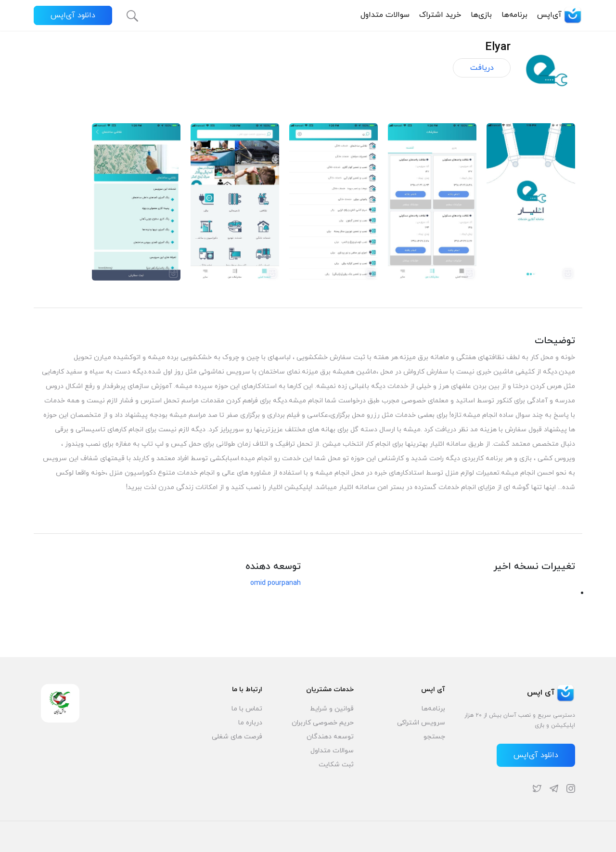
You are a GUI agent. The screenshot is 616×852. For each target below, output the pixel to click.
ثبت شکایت (336, 765)
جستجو (434, 737)
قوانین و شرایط (332, 709)
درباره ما (250, 723)
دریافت (482, 68)
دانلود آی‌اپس (73, 15)
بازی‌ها (481, 15)
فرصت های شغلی (237, 737)
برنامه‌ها (514, 15)
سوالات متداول (385, 15)
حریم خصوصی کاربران (323, 723)
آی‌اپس (560, 15)
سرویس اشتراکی (421, 723)
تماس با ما (247, 709)
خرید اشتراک (440, 15)
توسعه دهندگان (330, 737)
